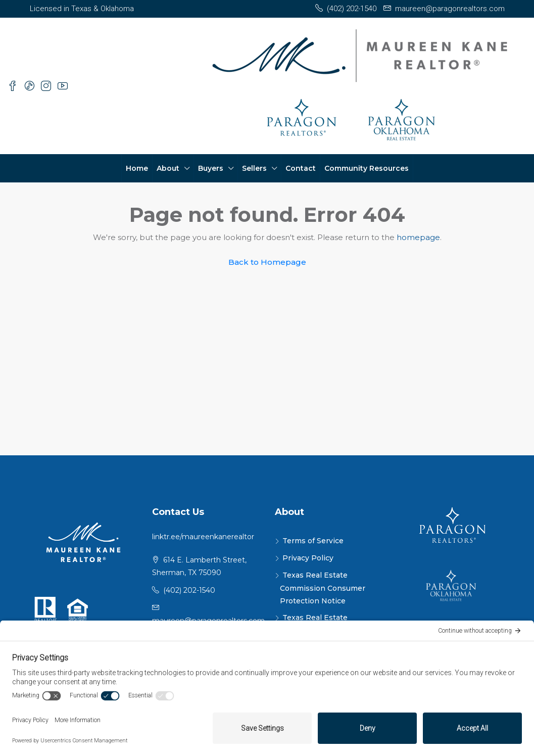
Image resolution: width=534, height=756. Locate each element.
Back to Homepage (267, 262)
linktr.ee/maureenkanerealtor (203, 537)
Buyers (211, 168)
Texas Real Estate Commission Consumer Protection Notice (323, 588)
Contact (301, 168)
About (168, 168)
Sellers (254, 168)
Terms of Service (313, 541)
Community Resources (367, 168)
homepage (418, 237)
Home (137, 168)
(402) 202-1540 (189, 590)
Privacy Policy (308, 558)
